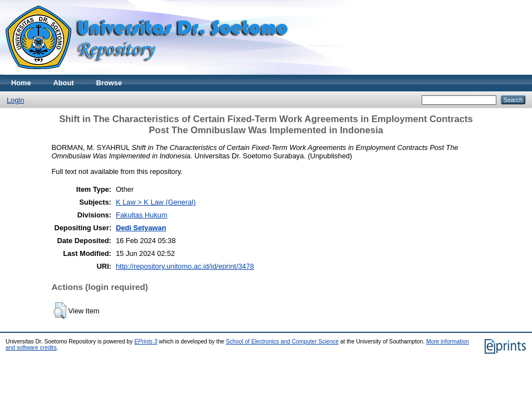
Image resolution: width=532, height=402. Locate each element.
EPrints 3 (146, 342)
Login (15, 100)
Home (21, 83)
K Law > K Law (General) (156, 202)
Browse (109, 83)
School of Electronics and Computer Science (282, 342)
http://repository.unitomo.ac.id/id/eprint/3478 (185, 266)
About (64, 83)
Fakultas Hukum (141, 215)
